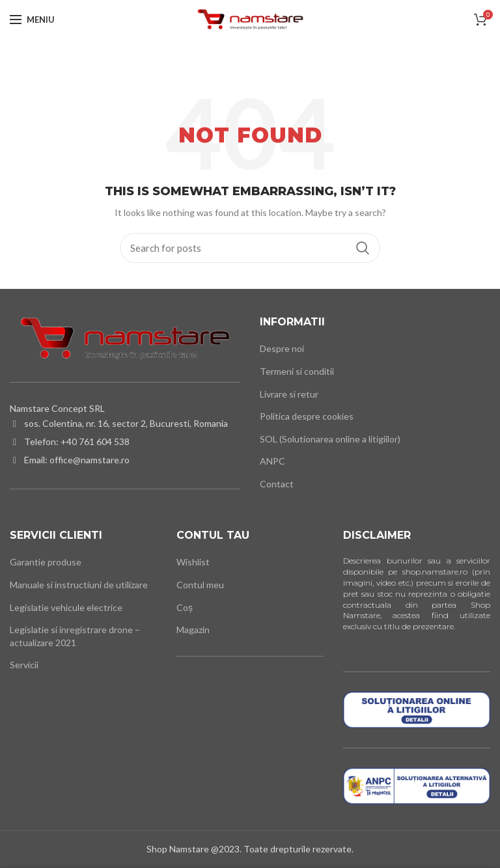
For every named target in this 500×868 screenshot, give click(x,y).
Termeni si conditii (297, 371)
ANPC (272, 461)
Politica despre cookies (307, 416)
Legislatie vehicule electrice (66, 607)
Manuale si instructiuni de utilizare (79, 585)
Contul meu (200, 585)
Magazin (193, 630)
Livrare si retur (289, 394)
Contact (277, 484)
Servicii (24, 665)
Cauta (363, 248)
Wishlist (193, 562)
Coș (185, 607)
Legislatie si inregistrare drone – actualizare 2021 (75, 636)
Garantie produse (46, 562)
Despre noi (282, 348)
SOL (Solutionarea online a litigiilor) (330, 439)
